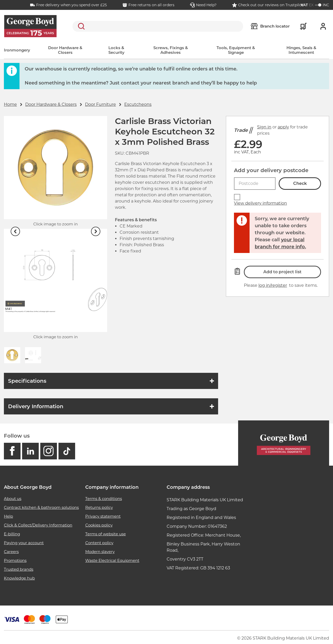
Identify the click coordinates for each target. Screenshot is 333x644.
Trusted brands (19, 569)
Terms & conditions (104, 499)
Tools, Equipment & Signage (236, 50)
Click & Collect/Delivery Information (38, 525)
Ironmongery (17, 50)
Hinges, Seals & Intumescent (301, 50)
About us (13, 499)
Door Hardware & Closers (65, 50)
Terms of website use (106, 534)
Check (300, 183)
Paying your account (24, 543)
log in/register (273, 285)
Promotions (15, 560)
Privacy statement (103, 516)
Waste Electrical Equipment (112, 560)
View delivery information (260, 203)
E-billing (12, 534)
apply (283, 127)
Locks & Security (116, 50)
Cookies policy (99, 525)
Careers (11, 552)
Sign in (264, 127)
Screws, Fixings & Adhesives (171, 50)
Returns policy (99, 507)
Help (8, 516)
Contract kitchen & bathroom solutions (41, 507)
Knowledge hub (19, 578)
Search (80, 26)
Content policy (99, 543)
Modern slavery (100, 552)
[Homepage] (284, 443)
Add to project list (282, 272)
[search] (158, 26)
